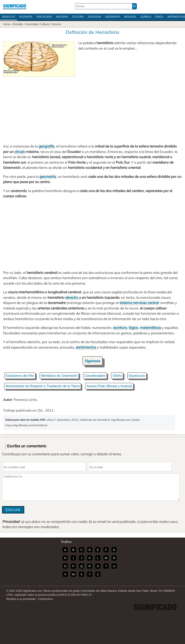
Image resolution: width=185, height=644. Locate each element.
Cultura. (45, 24)
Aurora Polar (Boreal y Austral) (109, 386)
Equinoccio (137, 376)
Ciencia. (56, 24)
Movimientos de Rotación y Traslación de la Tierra (43, 386)
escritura (120, 328)
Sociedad (94, 17)
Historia (62, 17)
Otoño (117, 376)
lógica (133, 328)
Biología (130, 17)
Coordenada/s (95, 376)
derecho (72, 297)
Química (146, 17)
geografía (46, 146)
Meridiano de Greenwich (59, 376)
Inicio (7, 24)
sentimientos (86, 347)
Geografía (113, 17)
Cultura (78, 17)
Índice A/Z (9, 17)
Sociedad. (32, 24)
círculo (20, 152)
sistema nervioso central (139, 303)
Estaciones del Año (20, 376)
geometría (48, 176)
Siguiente (93, 361)
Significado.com (15, 6)
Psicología (44, 17)
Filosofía (26, 17)
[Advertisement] (92, 108)
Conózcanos (45, 599)
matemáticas (150, 328)
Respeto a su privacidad (21, 599)
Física (159, 17)
